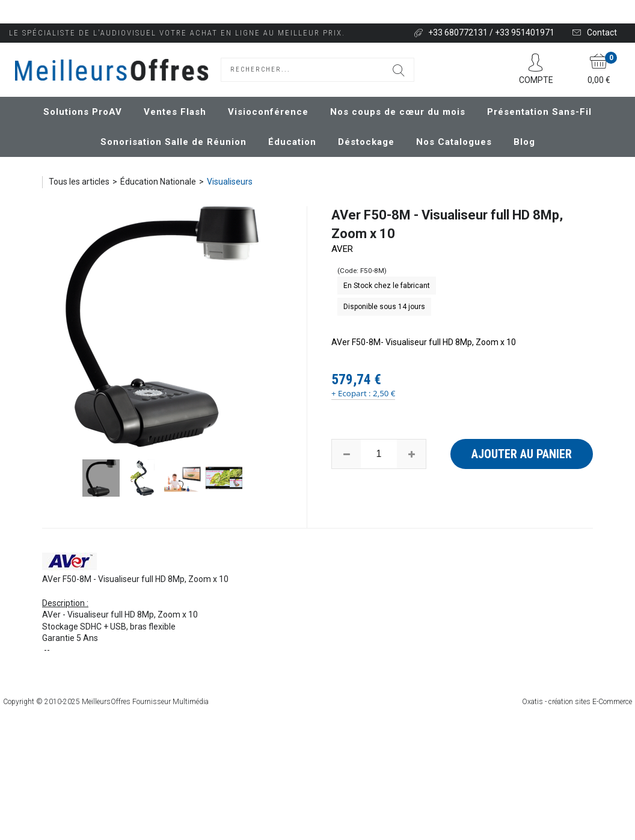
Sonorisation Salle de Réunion (173, 142)
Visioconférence (268, 112)
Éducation (292, 142)
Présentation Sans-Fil (539, 112)
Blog (524, 142)
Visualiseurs (230, 182)
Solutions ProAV (83, 112)
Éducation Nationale (158, 182)
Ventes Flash (175, 112)
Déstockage (366, 142)
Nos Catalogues (454, 142)
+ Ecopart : (351, 393)
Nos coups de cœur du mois (398, 112)
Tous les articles (79, 182)
